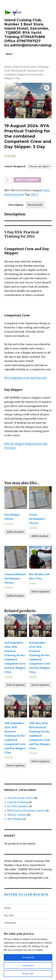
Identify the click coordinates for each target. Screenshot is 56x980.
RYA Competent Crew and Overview (26, 378)
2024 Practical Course (25, 67)
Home (8, 67)
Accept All (28, 957)
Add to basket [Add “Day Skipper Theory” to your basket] (15, 532)
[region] (28, 954)
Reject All (28, 974)
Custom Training (18, 802)
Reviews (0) (35, 205)
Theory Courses (17, 815)
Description (16, 205)
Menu (9, 54)
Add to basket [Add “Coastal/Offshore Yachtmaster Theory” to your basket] (15, 596)
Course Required (15, 166)
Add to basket (27, 180)
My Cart (9, 915)
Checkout (10, 923)
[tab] (16, 205)
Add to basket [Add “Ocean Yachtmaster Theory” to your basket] (40, 536)
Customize (28, 965)
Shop (7, 908)
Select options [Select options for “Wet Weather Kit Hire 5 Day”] (40, 592)
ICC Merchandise (18, 806)
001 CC (35, 194)
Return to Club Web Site (26, 894)
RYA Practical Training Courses (26, 811)
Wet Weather (15, 819)
